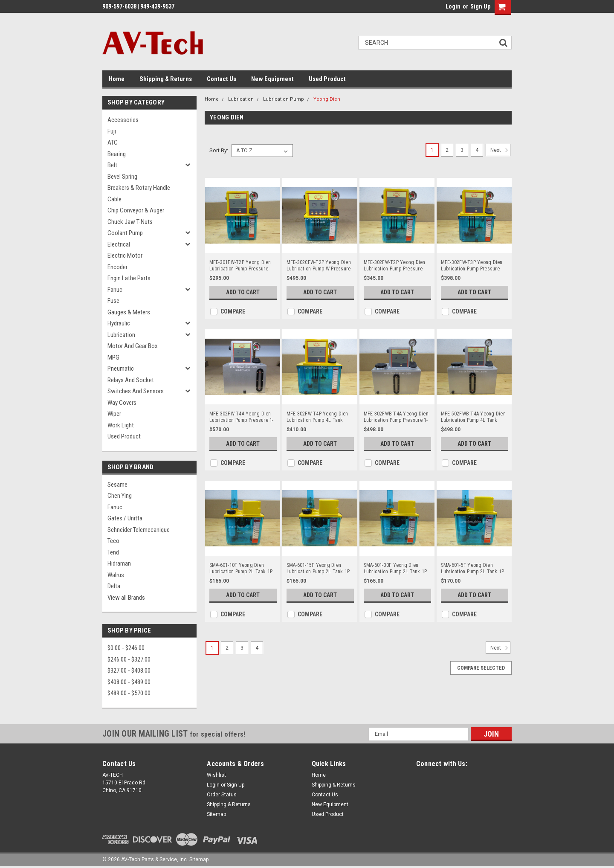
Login (453, 6)
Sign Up (480, 6)
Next (500, 150)
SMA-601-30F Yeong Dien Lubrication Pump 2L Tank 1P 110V (395, 569)
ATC (113, 142)
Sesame (117, 485)
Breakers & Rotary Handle (139, 188)
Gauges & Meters (129, 312)
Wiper (114, 414)
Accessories (123, 120)
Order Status (222, 795)
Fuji (112, 131)
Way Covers (122, 403)
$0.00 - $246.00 (126, 648)
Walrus (116, 575)
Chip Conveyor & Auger (136, 210)
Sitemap (216, 814)
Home (117, 79)
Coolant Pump (125, 233)
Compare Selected (481, 668)
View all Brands (126, 598)
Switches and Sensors (136, 391)
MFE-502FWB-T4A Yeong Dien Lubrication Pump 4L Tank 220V (473, 417)
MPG (113, 357)
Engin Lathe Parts (129, 278)
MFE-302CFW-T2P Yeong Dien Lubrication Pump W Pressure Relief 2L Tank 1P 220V (319, 266)
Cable (114, 199)
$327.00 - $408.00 (129, 671)
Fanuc (115, 290)
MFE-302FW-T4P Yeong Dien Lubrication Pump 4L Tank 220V (317, 417)
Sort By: (219, 150)
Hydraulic (119, 323)
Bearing (117, 154)
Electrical (119, 244)
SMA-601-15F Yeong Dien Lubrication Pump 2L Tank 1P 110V (318, 569)
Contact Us (222, 79)
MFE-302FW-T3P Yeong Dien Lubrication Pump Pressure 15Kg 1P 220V (472, 266)
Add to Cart (243, 292)
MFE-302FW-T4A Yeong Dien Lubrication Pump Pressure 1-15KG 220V (242, 417)
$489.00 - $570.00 (129, 693)
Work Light (121, 425)
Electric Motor (125, 255)
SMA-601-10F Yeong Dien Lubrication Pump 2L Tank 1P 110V (241, 569)
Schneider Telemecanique (139, 530)
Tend (113, 552)
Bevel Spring (122, 177)
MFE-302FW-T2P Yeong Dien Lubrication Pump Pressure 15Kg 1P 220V (395, 266)
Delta (114, 586)
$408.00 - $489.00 (129, 682)
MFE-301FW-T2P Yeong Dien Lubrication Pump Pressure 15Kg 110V (240, 266)
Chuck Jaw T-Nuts (130, 222)
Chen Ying (120, 496)
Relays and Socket (131, 380)
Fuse (113, 301)
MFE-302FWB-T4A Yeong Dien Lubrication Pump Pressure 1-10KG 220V (396, 417)
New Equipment (272, 79)
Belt (112, 165)
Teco (113, 541)
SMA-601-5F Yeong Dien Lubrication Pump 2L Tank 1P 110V (473, 569)
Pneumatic (121, 369)
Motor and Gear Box (133, 346)
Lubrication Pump (284, 99)
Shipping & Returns (166, 79)
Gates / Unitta (125, 518)
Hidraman (119, 563)
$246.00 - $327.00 (129, 659)
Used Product (327, 79)
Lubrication (121, 335)
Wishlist (216, 775)
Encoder (117, 267)
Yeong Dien (327, 99)
